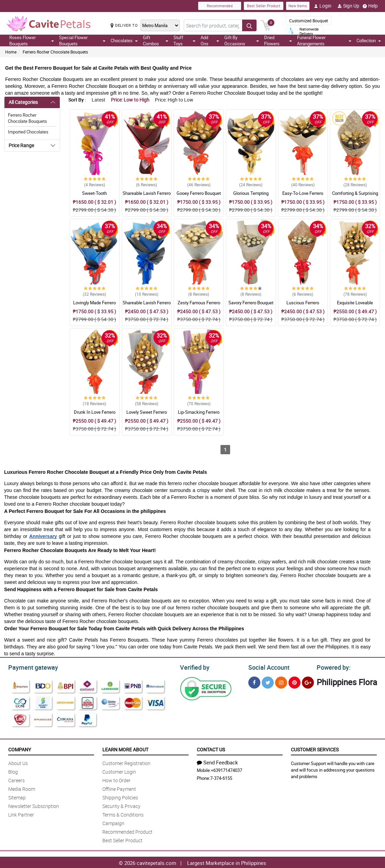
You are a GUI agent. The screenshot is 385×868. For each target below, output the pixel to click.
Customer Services (315, 748)
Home (11, 52)
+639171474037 (227, 769)
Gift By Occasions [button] (242, 40)
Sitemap (17, 796)
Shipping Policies (120, 796)
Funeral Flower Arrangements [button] (324, 40)
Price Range (21, 145)
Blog (13, 771)
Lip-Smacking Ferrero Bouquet (199, 415)
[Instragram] (281, 682)
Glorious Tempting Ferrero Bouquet (251, 196)
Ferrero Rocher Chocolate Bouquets (55, 52)
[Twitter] (268, 682)
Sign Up (348, 6)
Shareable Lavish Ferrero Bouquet (147, 196)
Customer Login (119, 771)
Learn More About (125, 748)
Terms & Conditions (123, 814)
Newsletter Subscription (34, 805)
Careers (16, 779)
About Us (18, 762)
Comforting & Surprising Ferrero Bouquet (355, 196)
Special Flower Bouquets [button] (82, 40)
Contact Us (211, 748)
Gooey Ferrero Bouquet (199, 193)
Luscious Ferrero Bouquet (303, 306)
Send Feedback (217, 761)
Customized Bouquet (309, 21)
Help (370, 6)
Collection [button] (369, 40)
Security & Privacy (121, 805)
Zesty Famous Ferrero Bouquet (199, 306)
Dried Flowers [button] (278, 40)
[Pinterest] (295, 682)
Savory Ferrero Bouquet (251, 303)
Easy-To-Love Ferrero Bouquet (303, 196)
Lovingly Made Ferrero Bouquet (94, 306)
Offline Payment (119, 788)
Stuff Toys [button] (184, 40)
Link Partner (21, 814)
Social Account (267, 667)
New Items (298, 6)
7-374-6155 (221, 777)
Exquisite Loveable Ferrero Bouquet (355, 306)
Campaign (113, 822)
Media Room (22, 788)
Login (323, 6)
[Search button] (249, 25)
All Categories (23, 102)
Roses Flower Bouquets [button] (32, 40)
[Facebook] (254, 682)
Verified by (194, 667)
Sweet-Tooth (94, 193)
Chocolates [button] (124, 40)
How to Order (116, 779)
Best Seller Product (264, 6)
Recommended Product (127, 831)
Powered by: (332, 667)
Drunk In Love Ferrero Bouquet (95, 415)
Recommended (220, 6)
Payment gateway (30, 667)
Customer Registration (126, 762)
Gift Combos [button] (156, 40)
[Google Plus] (308, 682)
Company (20, 748)
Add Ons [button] (210, 40)
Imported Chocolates (28, 132)
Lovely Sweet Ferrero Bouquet (147, 415)
